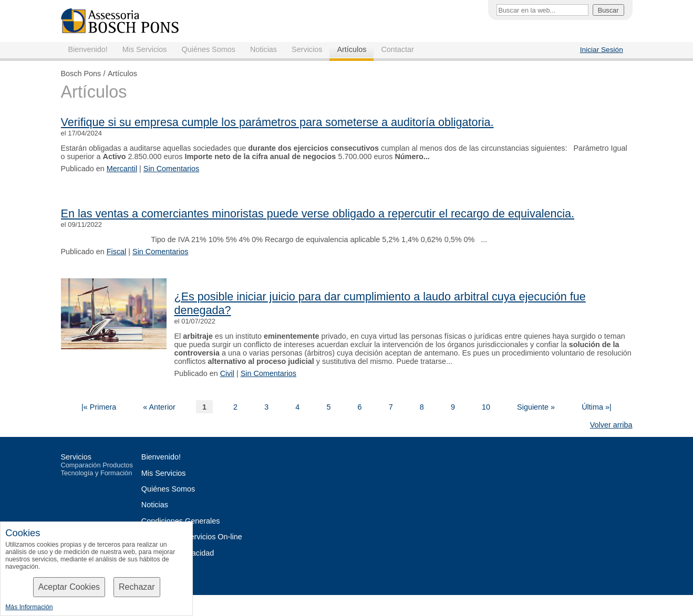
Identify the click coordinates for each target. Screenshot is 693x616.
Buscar (608, 10)
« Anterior (159, 407)
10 (486, 407)
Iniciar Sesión (602, 50)
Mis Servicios (145, 49)
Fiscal (117, 252)
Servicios (307, 49)
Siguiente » (536, 407)
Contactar (397, 49)
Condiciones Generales (181, 521)
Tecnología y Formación (97, 473)
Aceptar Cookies (69, 587)
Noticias (263, 49)
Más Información (29, 607)
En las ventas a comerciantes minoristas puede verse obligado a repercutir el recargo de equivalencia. (318, 213)
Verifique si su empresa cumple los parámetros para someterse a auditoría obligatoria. (277, 122)
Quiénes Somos (208, 49)
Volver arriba (611, 425)
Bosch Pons (81, 74)
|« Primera (99, 407)
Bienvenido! (88, 49)
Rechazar (137, 587)
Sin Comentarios (171, 169)
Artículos (351, 49)
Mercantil (122, 169)
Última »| (597, 407)
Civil (227, 373)
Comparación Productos (97, 465)
